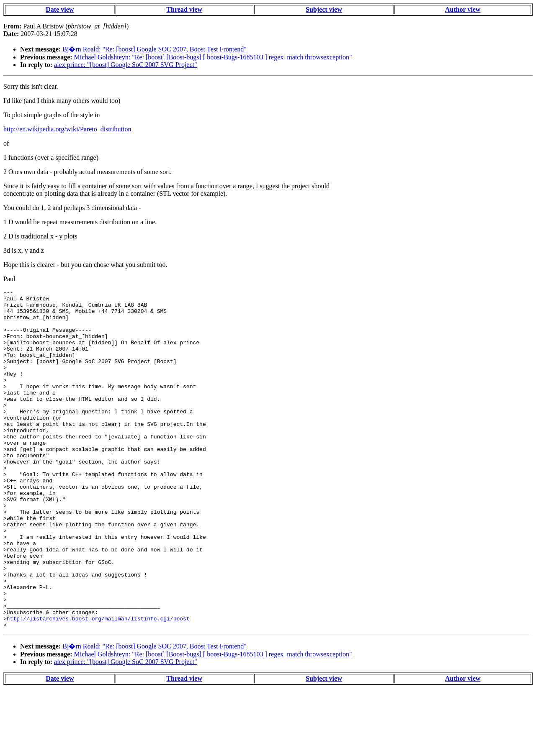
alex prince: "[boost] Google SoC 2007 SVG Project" (125, 65)
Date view (60, 9)
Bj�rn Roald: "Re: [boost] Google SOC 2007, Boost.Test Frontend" (155, 49)
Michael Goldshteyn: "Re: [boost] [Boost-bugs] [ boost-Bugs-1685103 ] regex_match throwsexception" (213, 57)
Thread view (184, 9)
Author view (463, 9)
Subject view (324, 9)
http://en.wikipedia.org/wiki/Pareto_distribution (67, 129)
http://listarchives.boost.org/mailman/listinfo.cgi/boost (98, 685)
